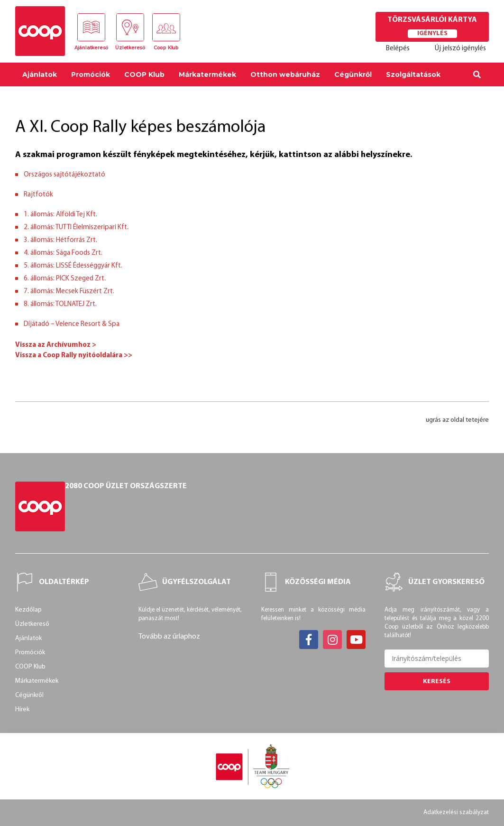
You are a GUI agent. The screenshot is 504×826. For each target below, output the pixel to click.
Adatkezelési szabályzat (457, 812)
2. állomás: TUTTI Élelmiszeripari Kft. (76, 227)
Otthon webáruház (285, 74)
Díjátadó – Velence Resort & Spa (72, 324)
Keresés (437, 681)
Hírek (22, 710)
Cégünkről (353, 74)
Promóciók (91, 74)
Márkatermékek (207, 74)
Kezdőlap (28, 610)
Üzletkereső (130, 48)
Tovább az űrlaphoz (169, 637)
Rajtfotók (38, 195)
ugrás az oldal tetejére (457, 420)
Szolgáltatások (413, 74)
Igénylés (432, 33)
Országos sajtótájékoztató (64, 175)
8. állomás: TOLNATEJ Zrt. (60, 304)
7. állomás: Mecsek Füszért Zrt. (69, 292)
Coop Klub (167, 48)
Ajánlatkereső (91, 48)
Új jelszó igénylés (460, 49)
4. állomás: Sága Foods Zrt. (63, 253)
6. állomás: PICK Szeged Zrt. (65, 279)
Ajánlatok (40, 74)
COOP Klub (144, 74)
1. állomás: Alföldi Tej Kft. (60, 215)
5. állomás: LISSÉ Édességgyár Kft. (73, 266)
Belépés (398, 49)
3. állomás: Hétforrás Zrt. (60, 240)
